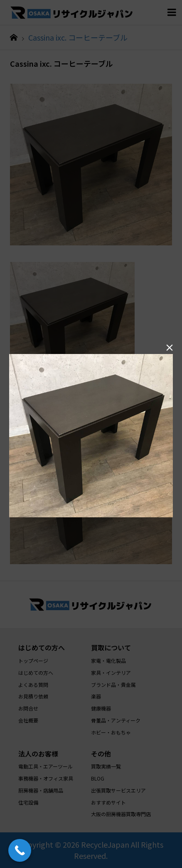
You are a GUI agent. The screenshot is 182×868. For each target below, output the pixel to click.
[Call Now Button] (20, 850)
